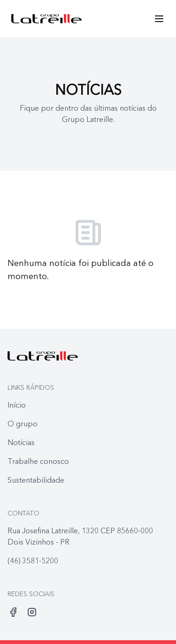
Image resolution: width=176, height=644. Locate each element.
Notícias (21, 443)
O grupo (23, 424)
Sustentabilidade (36, 481)
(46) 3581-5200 (33, 561)
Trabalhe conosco (38, 462)
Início (17, 406)
